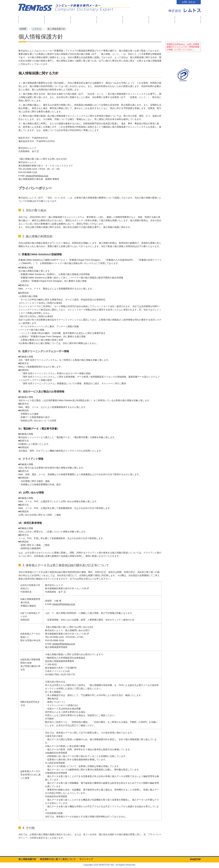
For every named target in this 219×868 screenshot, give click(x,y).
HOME (31, 20)
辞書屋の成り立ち (84, 20)
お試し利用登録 (183, 60)
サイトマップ (86, 859)
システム (37, 29)
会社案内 (188, 20)
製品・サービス (110, 20)
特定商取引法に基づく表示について (58, 859)
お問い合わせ (189, 2)
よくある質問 (162, 20)
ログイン (183, 34)
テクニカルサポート (136, 20)
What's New (57, 20)
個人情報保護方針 (27, 859)
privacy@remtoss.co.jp (37, 176)
